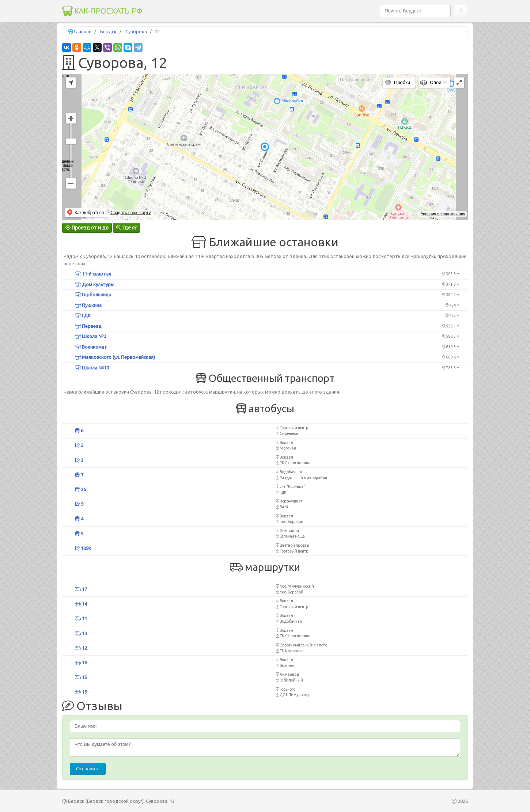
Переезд (88, 326)
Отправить (88, 769)
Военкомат (91, 347)
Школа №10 (92, 368)
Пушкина (88, 305)
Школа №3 (91, 336)
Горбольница (93, 295)
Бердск (108, 31)
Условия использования (443, 214)
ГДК (83, 315)
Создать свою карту (130, 213)
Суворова (136, 31)
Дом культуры (95, 284)
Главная (83, 31)
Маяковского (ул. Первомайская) (115, 357)
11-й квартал (93, 274)
